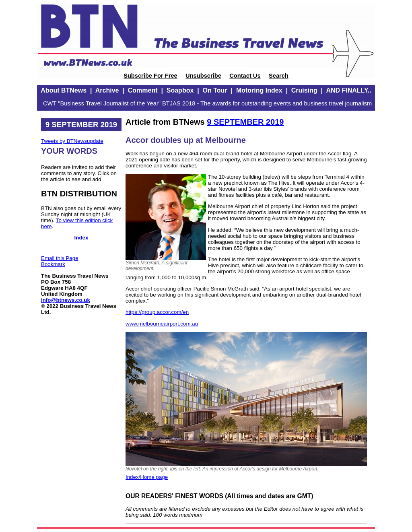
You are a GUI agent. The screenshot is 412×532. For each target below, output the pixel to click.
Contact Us (245, 76)
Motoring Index (259, 90)
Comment (143, 90)
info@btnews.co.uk (66, 300)
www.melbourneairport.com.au (162, 324)
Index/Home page (147, 477)
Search (279, 76)
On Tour (215, 90)
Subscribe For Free (150, 76)
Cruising (304, 90)
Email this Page (60, 258)
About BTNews (64, 90)
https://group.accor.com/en (157, 312)
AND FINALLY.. (348, 90)
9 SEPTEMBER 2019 (245, 122)
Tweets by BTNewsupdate (72, 141)
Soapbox (180, 90)
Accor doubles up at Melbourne (186, 140)
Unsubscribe (203, 76)
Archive (107, 90)
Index (81, 238)
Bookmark (53, 264)
